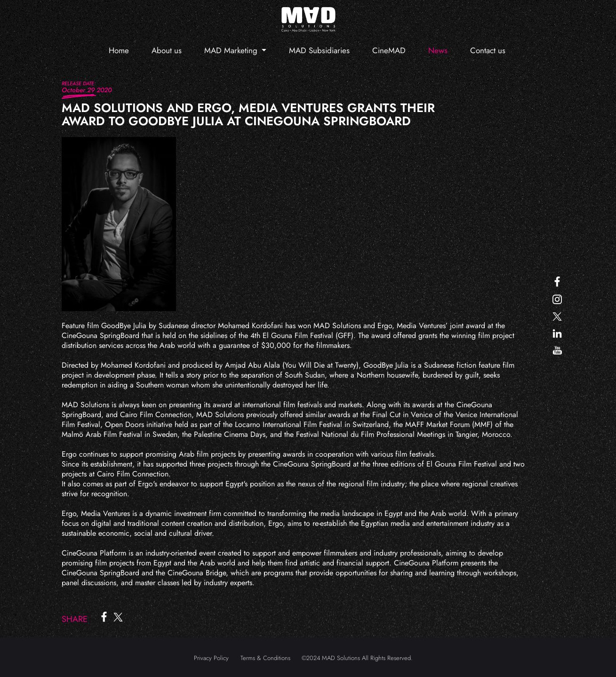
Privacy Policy (211, 658)
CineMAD (389, 50)
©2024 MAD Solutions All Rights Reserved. (357, 658)
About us (167, 50)
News (438, 50)
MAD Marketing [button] (232, 50)
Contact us (488, 50)
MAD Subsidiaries (319, 50)
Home (119, 50)
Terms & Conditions (265, 658)
